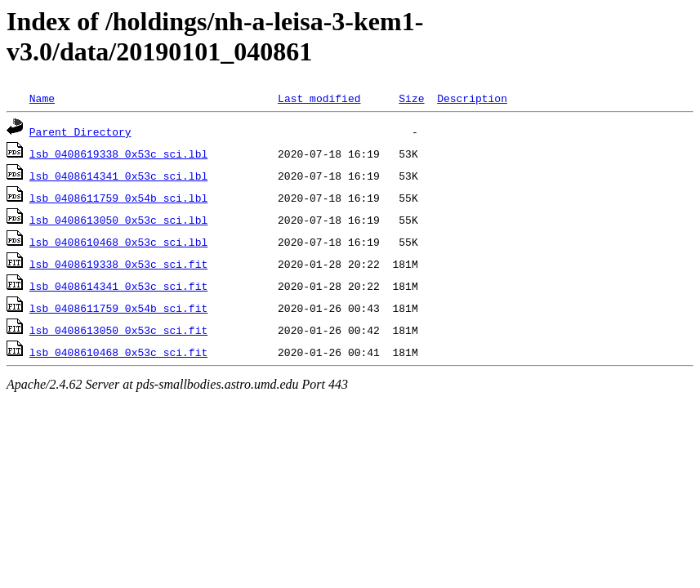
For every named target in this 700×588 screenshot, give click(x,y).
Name (42, 98)
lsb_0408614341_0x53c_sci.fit (118, 286)
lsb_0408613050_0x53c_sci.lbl (118, 220)
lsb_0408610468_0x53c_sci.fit (118, 352)
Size (411, 98)
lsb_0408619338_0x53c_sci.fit (118, 264)
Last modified (319, 98)
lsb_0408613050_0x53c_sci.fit (118, 330)
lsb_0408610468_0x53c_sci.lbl (118, 242)
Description (472, 98)
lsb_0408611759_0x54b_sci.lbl (118, 198)
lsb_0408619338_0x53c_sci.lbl (118, 154)
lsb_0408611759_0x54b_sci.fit (118, 308)
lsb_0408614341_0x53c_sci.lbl (118, 176)
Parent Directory (80, 131)
